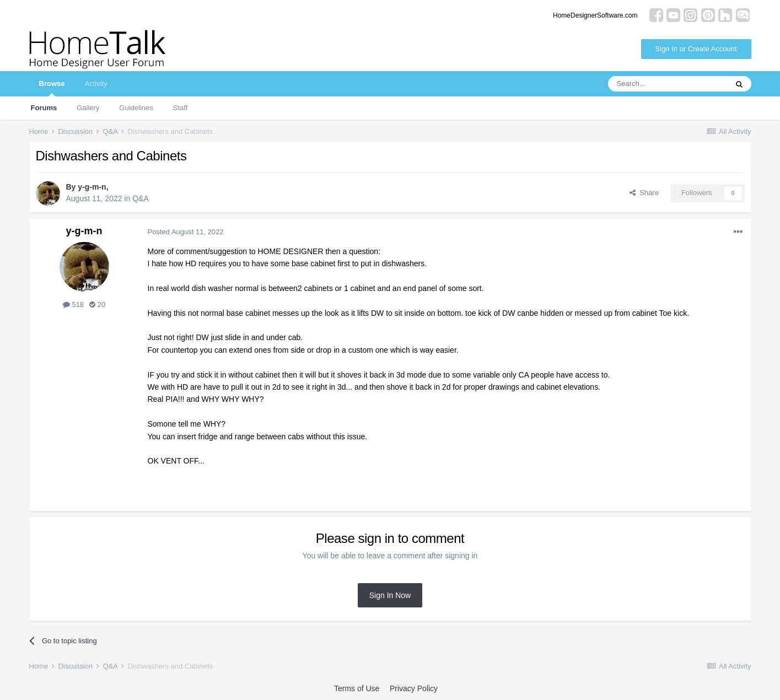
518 (73, 305)
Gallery (88, 108)
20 (97, 305)
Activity (96, 84)
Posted (186, 232)
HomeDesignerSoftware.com (595, 15)
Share (644, 193)
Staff (181, 108)
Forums (44, 108)
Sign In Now (390, 595)
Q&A (141, 198)
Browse (52, 88)
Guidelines (136, 108)
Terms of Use (357, 688)
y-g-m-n (92, 187)
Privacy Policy (414, 688)
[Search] (668, 84)
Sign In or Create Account (696, 49)
